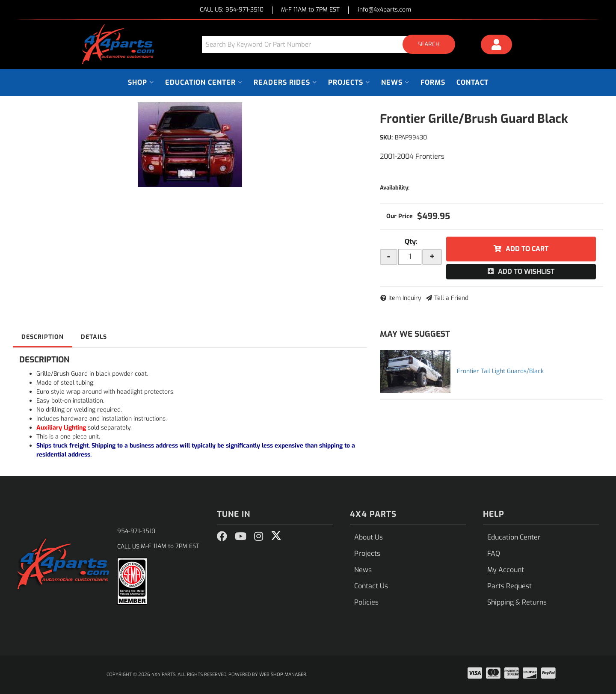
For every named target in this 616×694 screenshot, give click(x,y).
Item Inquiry (405, 298)
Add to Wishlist (526, 271)
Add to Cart (527, 249)
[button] (332, 44)
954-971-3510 (136, 531)
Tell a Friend (451, 298)
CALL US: (232, 10)
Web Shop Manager (283, 675)
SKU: (386, 138)
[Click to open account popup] (497, 46)
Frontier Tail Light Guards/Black (500, 371)
